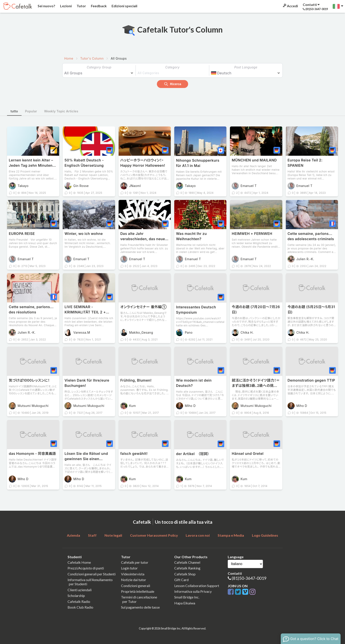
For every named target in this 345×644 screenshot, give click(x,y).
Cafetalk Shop (185, 574)
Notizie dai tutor (134, 580)
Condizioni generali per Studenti (92, 574)
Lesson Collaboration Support (197, 586)
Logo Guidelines (265, 535)
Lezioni (66, 6)
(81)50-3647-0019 (249, 578)
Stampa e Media (231, 535)
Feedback (98, 6)
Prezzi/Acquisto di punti (86, 568)
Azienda (73, 535)
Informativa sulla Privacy (193, 591)
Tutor (81, 6)
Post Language (246, 67)
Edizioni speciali (124, 6)
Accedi (290, 6)
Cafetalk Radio (79, 601)
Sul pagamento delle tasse (140, 607)
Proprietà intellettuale (138, 591)
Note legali (113, 535)
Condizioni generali (136, 586)
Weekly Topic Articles (61, 111)
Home (69, 58)
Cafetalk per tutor (135, 562)
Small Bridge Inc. (187, 597)
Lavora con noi (198, 535)
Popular (31, 111)
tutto (14, 111)
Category (172, 67)
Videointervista (133, 574)
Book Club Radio (80, 607)
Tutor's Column (92, 58)
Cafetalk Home (79, 562)
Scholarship (76, 596)
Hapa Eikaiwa (185, 603)
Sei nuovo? (46, 6)
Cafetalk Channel (187, 562)
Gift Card (181, 580)
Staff (92, 535)
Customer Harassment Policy (154, 535)
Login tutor (129, 568)
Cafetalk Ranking (187, 568)
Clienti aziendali (80, 590)
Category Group (99, 67)
